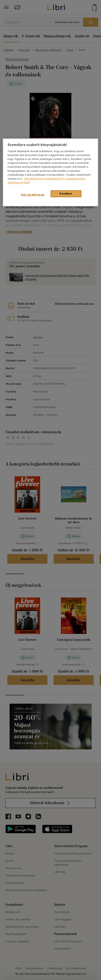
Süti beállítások (32, 195)
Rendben (66, 194)
